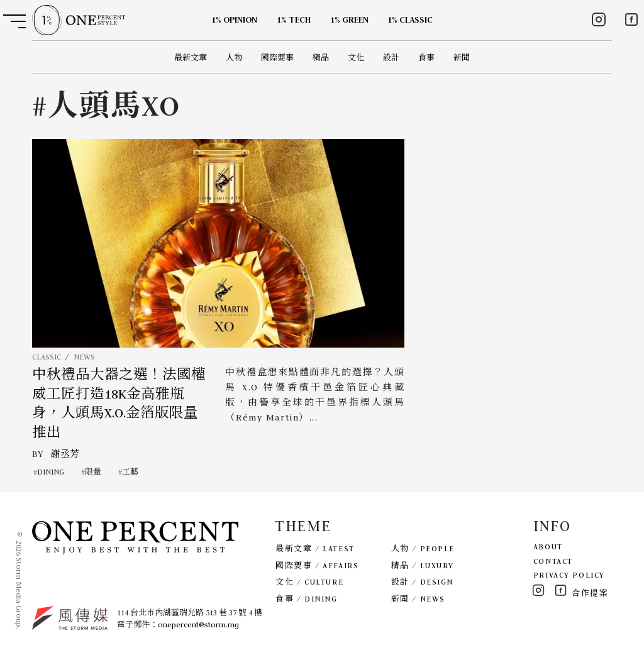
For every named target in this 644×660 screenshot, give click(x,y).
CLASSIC (47, 357)
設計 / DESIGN (422, 582)
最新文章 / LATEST (315, 548)
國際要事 (277, 58)
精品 (321, 58)
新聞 (462, 58)
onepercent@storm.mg (198, 624)
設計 (391, 58)
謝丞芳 (65, 454)
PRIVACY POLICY (569, 575)
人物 (234, 58)
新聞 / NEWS (418, 599)
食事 (426, 58)
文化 (356, 58)
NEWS (84, 357)
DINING (51, 472)
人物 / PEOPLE (423, 548)
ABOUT (548, 547)
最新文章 (191, 58)
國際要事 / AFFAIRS (317, 565)
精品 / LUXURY (423, 565)
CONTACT (553, 561)
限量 (93, 472)
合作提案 (590, 593)
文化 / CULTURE (309, 582)
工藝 (130, 472)
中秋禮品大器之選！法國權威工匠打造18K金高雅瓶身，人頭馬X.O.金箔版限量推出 (119, 403)
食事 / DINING (306, 599)
